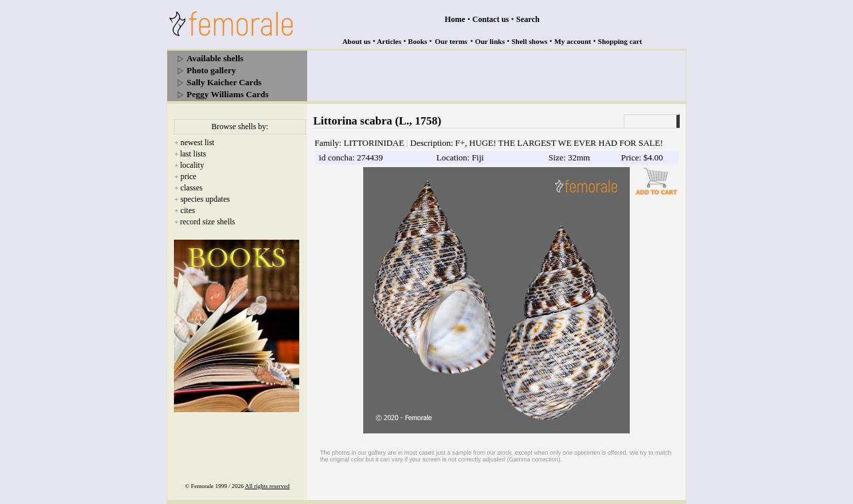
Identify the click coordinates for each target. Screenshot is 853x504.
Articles (390, 41)
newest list (198, 142)
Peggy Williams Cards (228, 94)
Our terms (451, 41)
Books (418, 41)
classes (192, 188)
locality (192, 165)
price (189, 176)
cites (188, 210)
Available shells (215, 58)
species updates (205, 199)
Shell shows (530, 41)
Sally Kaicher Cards (224, 82)
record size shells (208, 222)
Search (528, 19)
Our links (490, 41)
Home (455, 19)
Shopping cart (620, 41)
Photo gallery (211, 70)
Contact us (491, 19)
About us (357, 41)
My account (573, 41)
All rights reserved (268, 486)
